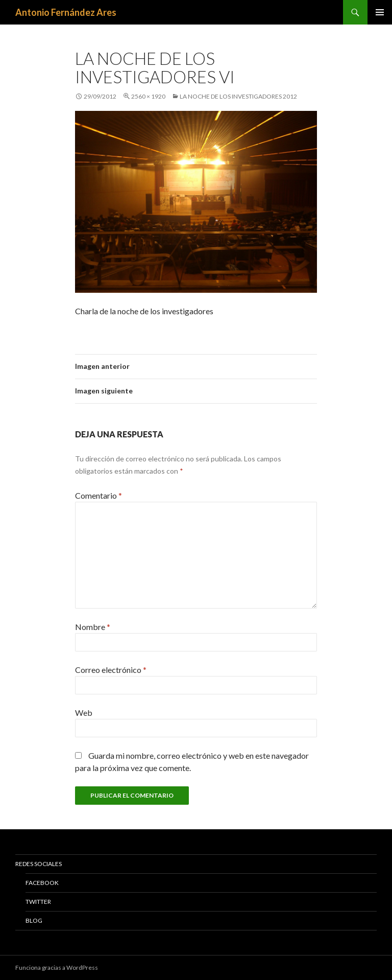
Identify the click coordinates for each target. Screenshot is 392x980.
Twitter (38, 902)
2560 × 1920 (148, 96)
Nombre (93, 627)
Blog (34, 920)
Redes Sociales (39, 864)
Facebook (42, 883)
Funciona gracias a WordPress (57, 967)
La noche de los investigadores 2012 (238, 96)
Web (84, 713)
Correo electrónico (111, 670)
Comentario (99, 495)
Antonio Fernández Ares (66, 12)
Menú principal (380, 12)
